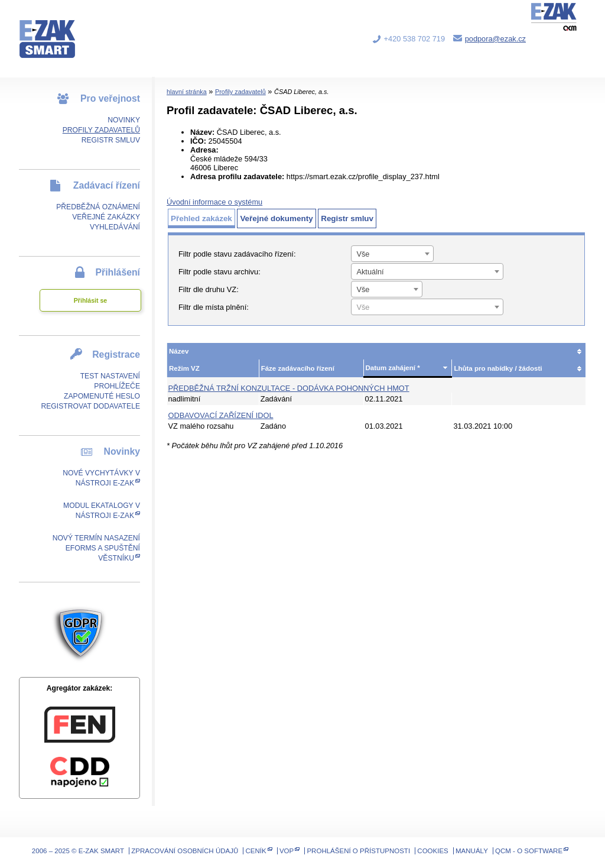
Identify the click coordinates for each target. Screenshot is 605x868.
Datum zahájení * (393, 368)
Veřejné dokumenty (276, 218)
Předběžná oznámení (98, 207)
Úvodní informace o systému (214, 202)
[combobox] (392, 254)
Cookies (432, 851)
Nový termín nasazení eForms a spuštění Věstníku (96, 548)
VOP (287, 851)
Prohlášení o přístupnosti (358, 851)
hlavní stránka (187, 92)
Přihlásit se (90, 300)
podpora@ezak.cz (495, 39)
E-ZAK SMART (54, 30)
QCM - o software (529, 851)
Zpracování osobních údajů (185, 851)
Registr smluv (111, 140)
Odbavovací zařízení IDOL (221, 415)
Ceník (256, 851)
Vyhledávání (115, 227)
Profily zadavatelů (101, 130)
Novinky (124, 120)
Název (179, 351)
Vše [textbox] (363, 254)
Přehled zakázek (201, 218)
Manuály (472, 851)
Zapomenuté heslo (102, 396)
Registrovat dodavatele (90, 406)
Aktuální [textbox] (370, 272)
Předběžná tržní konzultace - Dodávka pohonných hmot (289, 388)
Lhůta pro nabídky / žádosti (498, 368)
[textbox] (427, 307)
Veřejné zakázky (106, 217)
